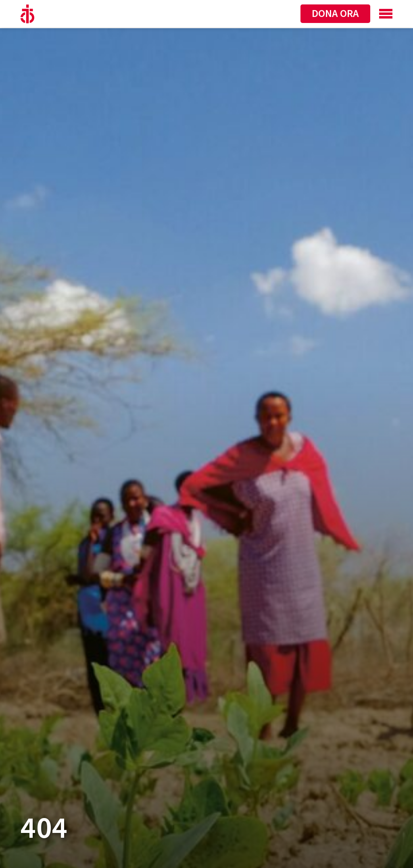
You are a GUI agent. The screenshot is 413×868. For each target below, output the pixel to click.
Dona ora (335, 14)
